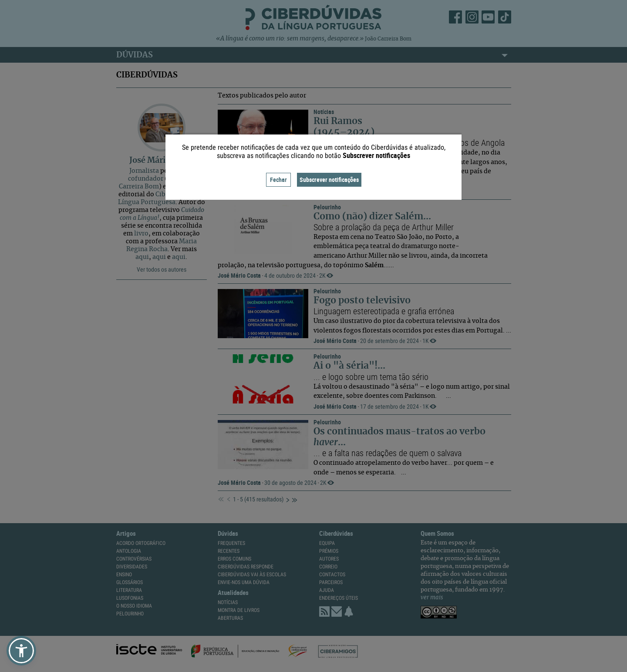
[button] (21, 651)
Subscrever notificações (329, 180)
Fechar (278, 180)
